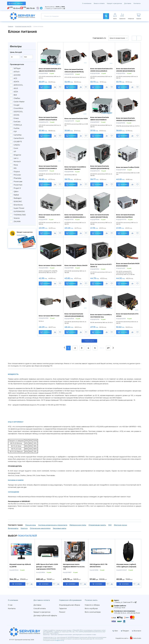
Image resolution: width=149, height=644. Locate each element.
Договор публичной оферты (45, 616)
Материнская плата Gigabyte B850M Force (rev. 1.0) (74, 567)
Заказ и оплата (99, 3)
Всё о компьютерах (93, 612)
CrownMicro (18, 108)
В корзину (45, 87)
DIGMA (16, 115)
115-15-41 (17, 8)
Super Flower (19, 208)
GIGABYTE (18, 142)
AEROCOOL (18, 85)
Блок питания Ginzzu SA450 (50, 265)
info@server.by (59, 640)
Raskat (16, 195)
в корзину (19, 584)
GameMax (18, 135)
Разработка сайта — (123, 638)
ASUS (16, 88)
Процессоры (31, 525)
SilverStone (18, 205)
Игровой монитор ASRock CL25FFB (20, 565)
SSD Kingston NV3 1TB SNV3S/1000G (99, 565)
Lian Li (16, 158)
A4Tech (17, 72)
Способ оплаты (40, 609)
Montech (17, 162)
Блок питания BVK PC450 (49, 316)
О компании (87, 3)
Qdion (16, 192)
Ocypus (17, 172)
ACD (15, 78)
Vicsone (17, 218)
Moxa (16, 165)
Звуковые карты (60, 528)
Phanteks (17, 178)
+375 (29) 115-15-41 (120, 613)
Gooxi (16, 148)
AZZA (16, 92)
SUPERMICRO (19, 212)
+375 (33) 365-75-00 (133, 613)
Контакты (137, 3)
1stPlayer (17, 68)
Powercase (18, 182)
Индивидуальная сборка (70, 605)
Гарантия (63, 609)
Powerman (18, 185)
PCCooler (17, 175)
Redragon (18, 198)
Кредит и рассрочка (114, 3)
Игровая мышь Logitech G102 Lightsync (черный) (126, 565)
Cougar (17, 105)
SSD (110, 525)
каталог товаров (16, 3)
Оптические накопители (40, 528)
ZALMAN (17, 222)
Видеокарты (13, 528)
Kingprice (17, 155)
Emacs (16, 118)
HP (15, 152)
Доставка (128, 3)
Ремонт (62, 612)
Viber (115, 631)
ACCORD (17, 75)
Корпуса (24, 528)
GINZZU (17, 145)
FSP (15, 132)
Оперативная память (97, 525)
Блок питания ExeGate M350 (76, 118)
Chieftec (17, 98)
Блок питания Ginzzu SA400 (76, 265)
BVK (15, 95)
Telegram (125, 631)
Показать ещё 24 (89, 341)
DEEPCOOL (18, 112)
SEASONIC (18, 202)
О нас (10, 605)
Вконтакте (137, 631)
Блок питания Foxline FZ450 (128, 167)
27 (108, 348)
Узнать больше (21, 235)
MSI (15, 168)
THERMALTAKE (20, 215)
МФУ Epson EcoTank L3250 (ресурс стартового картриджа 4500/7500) (47, 567)
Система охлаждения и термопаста (53, 525)
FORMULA (18, 125)
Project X (17, 188)
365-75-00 (31, 8)
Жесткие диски (120, 525)
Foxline (16, 128)
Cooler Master (19, 102)
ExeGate (17, 122)
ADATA (16, 82)
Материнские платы (78, 525)
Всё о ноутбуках (91, 609)
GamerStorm (19, 138)
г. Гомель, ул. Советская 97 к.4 (55, 8)
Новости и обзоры (92, 605)
